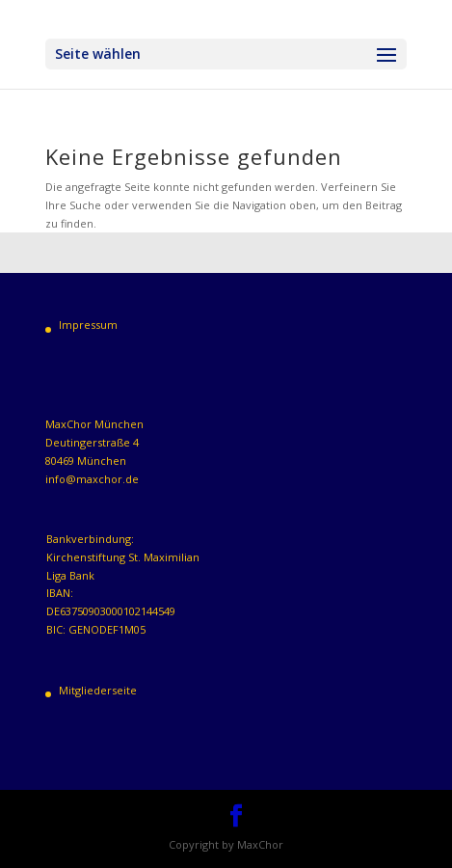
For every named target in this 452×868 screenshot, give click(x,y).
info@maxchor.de (92, 479)
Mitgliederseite (98, 690)
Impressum (88, 325)
